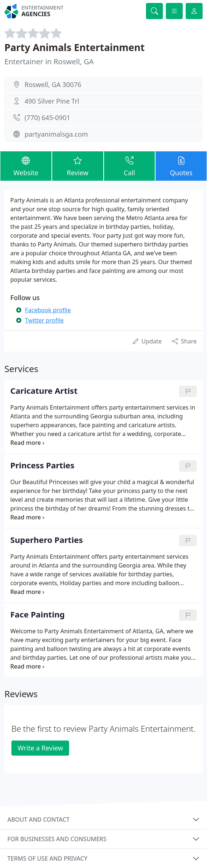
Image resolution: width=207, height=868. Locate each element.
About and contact (38, 820)
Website (26, 166)
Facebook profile (48, 310)
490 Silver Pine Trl (52, 101)
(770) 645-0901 (47, 118)
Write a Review (40, 748)
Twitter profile (44, 320)
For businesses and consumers (57, 839)
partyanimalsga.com (56, 134)
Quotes (181, 166)
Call (130, 166)
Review (78, 166)
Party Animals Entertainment (75, 47)
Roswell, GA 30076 (53, 84)
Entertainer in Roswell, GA (49, 62)
